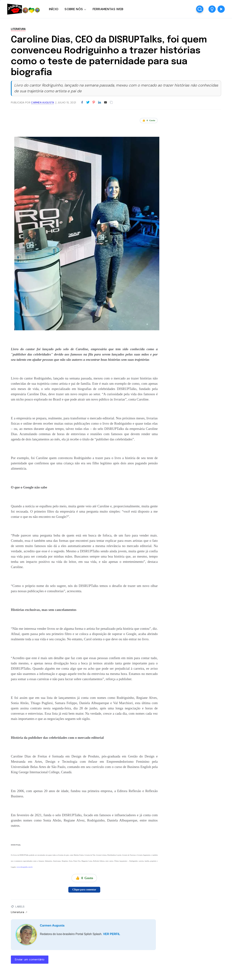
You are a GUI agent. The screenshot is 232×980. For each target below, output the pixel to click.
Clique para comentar (84, 890)
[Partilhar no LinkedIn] (100, 102)
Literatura (18, 29)
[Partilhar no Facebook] (82, 102)
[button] (212, 9)
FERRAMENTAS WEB (108, 9)
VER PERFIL (112, 934)
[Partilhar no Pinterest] (94, 102)
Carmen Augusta (52, 925)
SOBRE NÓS (74, 9)
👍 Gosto (149, 120)
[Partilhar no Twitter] (88, 102)
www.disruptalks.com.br (25, 867)
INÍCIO (54, 9)
